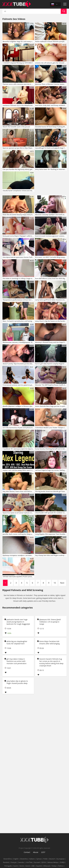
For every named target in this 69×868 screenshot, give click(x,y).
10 (55, 583)
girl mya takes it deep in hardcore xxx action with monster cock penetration (17, 661)
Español (39, 866)
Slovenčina (24, 859)
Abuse (36, 852)
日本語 (62, 862)
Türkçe (54, 866)
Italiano (32, 859)
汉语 (33, 866)
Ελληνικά (47, 866)
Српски (39, 859)
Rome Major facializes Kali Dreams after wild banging (49, 642)
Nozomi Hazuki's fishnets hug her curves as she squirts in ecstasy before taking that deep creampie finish (51, 662)
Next (62, 583)
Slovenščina (8, 859)
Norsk (22, 866)
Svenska (21, 862)
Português (8, 866)
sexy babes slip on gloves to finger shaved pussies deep (17, 682)
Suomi (16, 866)
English (16, 859)
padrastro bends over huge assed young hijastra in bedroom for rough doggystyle (18, 622)
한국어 (44, 862)
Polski (45, 859)
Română (6, 862)
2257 (43, 852)
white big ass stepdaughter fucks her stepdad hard (17, 642)
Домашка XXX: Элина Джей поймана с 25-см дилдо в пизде (50, 622)
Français (14, 862)
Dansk (28, 866)
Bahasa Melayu (53, 862)
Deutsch (52, 859)
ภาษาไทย (29, 862)
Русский (37, 862)
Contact (27, 852)
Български (60, 859)
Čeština (61, 866)
